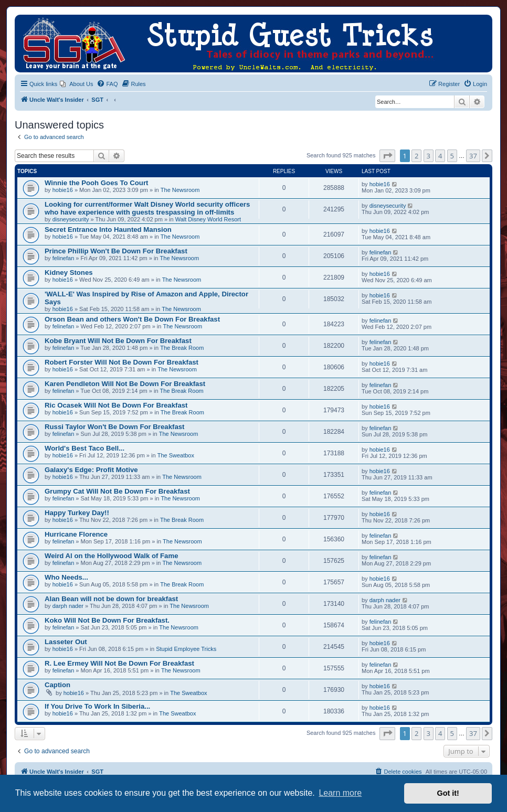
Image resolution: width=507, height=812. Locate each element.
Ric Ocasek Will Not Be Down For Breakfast (116, 405)
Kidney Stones (69, 273)
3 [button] (429, 156)
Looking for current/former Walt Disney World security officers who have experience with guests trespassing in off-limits (147, 208)
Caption (57, 685)
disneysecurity (71, 219)
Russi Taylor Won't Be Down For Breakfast (114, 427)
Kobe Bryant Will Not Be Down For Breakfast (118, 341)
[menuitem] (76, 84)
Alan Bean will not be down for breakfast (111, 599)
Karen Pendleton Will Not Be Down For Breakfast (125, 384)
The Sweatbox (176, 455)
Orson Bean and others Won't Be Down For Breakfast (132, 319)
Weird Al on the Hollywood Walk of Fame (111, 556)
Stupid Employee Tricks (186, 649)
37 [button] (473, 156)
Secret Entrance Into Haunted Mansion (108, 229)
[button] (387, 156)
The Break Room (182, 348)
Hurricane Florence (76, 534)
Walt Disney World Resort (208, 219)
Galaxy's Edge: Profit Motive (91, 470)
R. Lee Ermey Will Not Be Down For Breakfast (119, 663)
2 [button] (416, 156)
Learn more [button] (340, 793)
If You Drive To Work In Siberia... (97, 706)
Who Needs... (66, 577)
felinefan (64, 258)
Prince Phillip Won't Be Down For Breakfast (116, 251)
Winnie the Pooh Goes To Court (96, 183)
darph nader (68, 606)
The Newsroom (180, 190)
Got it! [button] (448, 793)
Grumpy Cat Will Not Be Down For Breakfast (117, 491)
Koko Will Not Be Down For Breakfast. (107, 620)
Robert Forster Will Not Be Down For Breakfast (122, 362)
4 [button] (440, 156)
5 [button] (452, 156)
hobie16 (63, 190)
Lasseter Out (66, 642)
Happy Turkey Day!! (77, 513)
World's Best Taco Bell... (85, 448)
